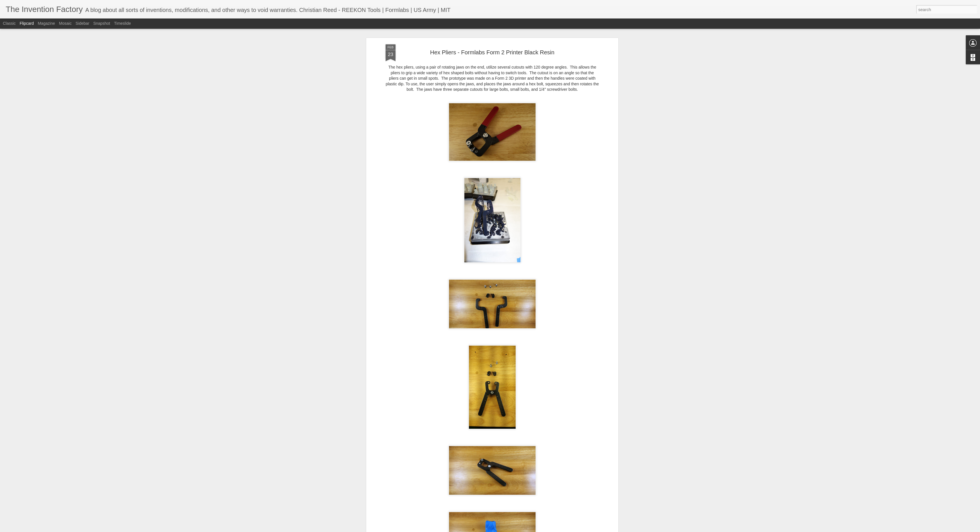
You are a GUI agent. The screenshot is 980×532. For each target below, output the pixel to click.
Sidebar (83, 23)
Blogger (508, 529)
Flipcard (27, 23)
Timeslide (122, 23)
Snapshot (102, 23)
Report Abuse (525, 529)
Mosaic (65, 23)
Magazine (47, 23)
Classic (9, 23)
